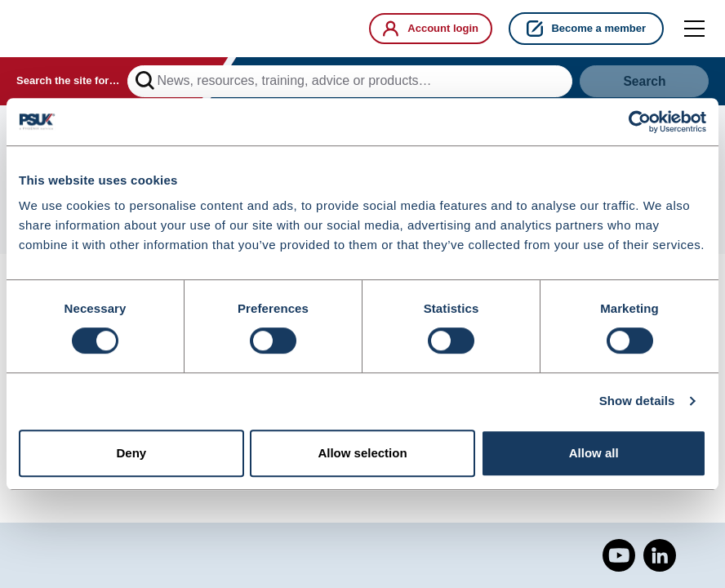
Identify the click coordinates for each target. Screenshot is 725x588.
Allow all (594, 454)
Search (645, 82)
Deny (131, 454)
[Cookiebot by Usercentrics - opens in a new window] (635, 122)
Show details (637, 401)
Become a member (586, 29)
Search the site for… (68, 82)
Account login (427, 29)
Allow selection (362, 454)
